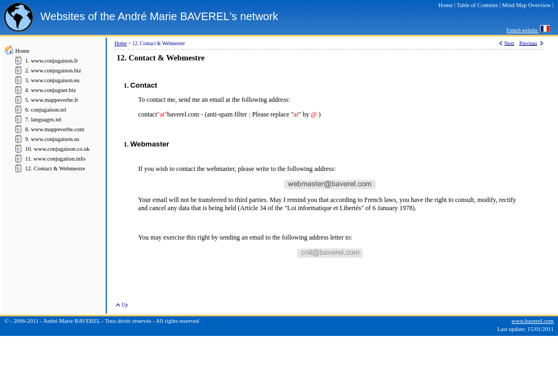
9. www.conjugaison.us (52, 139)
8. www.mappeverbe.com (55, 129)
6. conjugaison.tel (46, 110)
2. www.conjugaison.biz (53, 71)
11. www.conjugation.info (55, 159)
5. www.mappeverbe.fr (52, 100)
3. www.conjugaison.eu (52, 80)
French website (523, 30)
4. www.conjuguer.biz (50, 90)
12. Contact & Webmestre (55, 169)
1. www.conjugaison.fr (51, 61)
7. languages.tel (43, 120)
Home (22, 51)
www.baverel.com (533, 321)
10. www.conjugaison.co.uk (57, 149)
